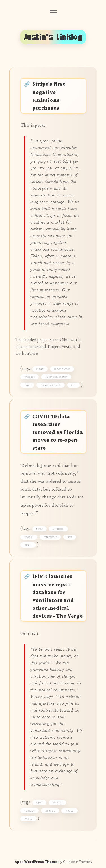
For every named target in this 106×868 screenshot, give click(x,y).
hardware (50, 811)
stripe (27, 385)
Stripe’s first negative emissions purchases (49, 95)
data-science (50, 537)
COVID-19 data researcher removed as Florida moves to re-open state (58, 432)
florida (40, 529)
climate (40, 369)
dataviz (28, 545)
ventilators (30, 811)
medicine (57, 803)
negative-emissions (51, 385)
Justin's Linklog (53, 37)
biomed (28, 819)
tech (73, 385)
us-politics (58, 529)
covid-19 (29, 537)
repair (39, 803)
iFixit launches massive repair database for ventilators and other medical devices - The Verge (57, 596)
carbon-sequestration (56, 377)
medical (70, 811)
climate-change (62, 369)
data (70, 537)
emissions (30, 377)
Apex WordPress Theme (36, 862)
